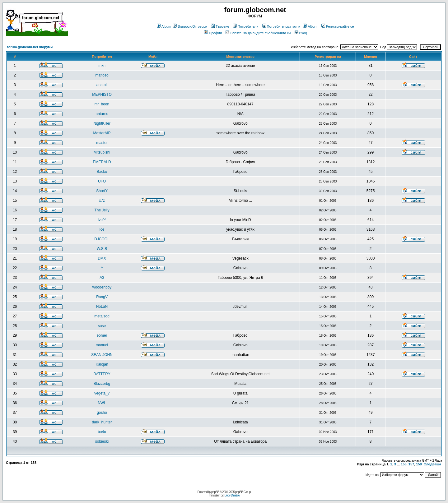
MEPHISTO (102, 95)
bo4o (102, 432)
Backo (102, 172)
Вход (301, 33)
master (102, 143)
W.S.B (102, 249)
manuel (102, 345)
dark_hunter (102, 422)
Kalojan (102, 364)
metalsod (102, 316)
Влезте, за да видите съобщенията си (258, 33)
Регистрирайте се (338, 26)
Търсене (220, 26)
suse (102, 326)
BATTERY (102, 374)
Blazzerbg (102, 384)
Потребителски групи (281, 26)
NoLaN (102, 307)
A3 (102, 278)
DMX (102, 258)
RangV (102, 297)
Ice (102, 229)
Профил (213, 33)
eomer (102, 335)
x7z (102, 201)
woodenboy (102, 287)
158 (419, 464)
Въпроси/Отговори (190, 26)
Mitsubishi (102, 152)
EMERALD (102, 162)
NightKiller (102, 123)
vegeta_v (102, 393)
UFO (102, 181)
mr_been (102, 104)
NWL (102, 403)
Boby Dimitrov (232, 495)
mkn (102, 66)
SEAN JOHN (102, 355)
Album (164, 26)
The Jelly (102, 210)
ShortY (102, 191)
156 (404, 464)
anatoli (102, 85)
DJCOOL (102, 239)
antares (102, 114)
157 (411, 464)
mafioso (102, 75)
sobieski (102, 441)
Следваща (432, 464)
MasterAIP (102, 133)
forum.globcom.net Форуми (30, 47)
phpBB (215, 492)
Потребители (246, 26)
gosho (102, 413)
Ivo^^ (102, 220)
